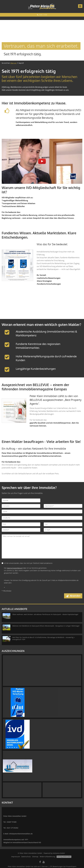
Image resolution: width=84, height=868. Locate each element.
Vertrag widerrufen (64, 857)
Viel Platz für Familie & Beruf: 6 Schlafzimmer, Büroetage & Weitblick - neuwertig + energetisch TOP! (44, 638)
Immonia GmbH (59, 853)
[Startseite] (42, 6)
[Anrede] (21, 500)
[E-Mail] (63, 530)
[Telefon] (21, 530)
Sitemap (35, 857)
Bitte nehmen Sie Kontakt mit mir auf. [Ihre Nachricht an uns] (42, 546)
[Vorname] (21, 506)
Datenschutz (26, 857)
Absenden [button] (75, 596)
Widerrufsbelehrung (47, 857)
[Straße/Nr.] (42, 518)
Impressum (16, 857)
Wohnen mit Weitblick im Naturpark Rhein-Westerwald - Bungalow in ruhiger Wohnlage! (46, 626)
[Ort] (63, 524)
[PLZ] (21, 524)
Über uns (13, 63)
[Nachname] (63, 506)
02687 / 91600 (43, 15)
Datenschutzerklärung (15, 568)
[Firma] (42, 511)
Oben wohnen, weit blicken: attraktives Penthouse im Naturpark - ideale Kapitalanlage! (45, 614)
